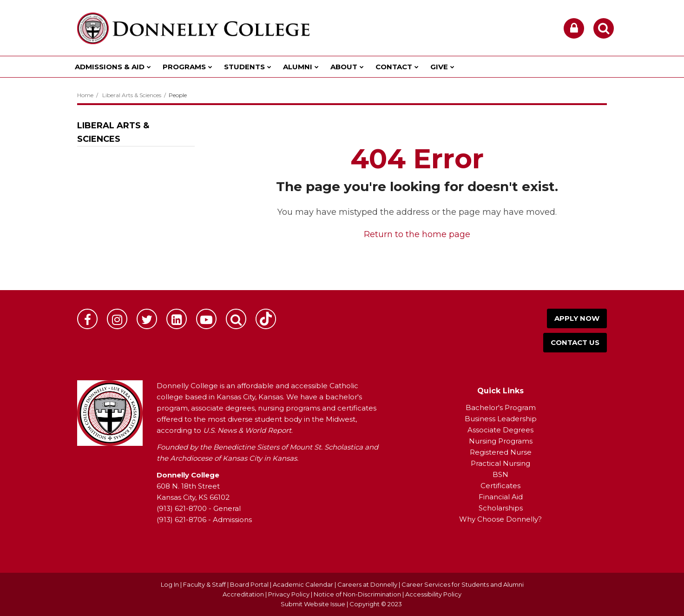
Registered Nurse (501, 452)
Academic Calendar (303, 584)
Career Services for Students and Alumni (463, 584)
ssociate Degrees (503, 430)
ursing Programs (504, 441)
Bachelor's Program (501, 407)
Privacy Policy (289, 594)
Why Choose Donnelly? (500, 519)
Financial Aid (501, 497)
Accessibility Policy (433, 594)
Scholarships (501, 508)
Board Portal (249, 584)
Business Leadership (501, 419)
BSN (500, 474)
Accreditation (244, 594)
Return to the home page (417, 234)
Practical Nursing (500, 463)
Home (85, 95)
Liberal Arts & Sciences (132, 95)
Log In (170, 584)
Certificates (500, 486)
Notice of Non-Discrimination (358, 594)
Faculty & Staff (204, 584)
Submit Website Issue (313, 604)
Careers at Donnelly (367, 584)
